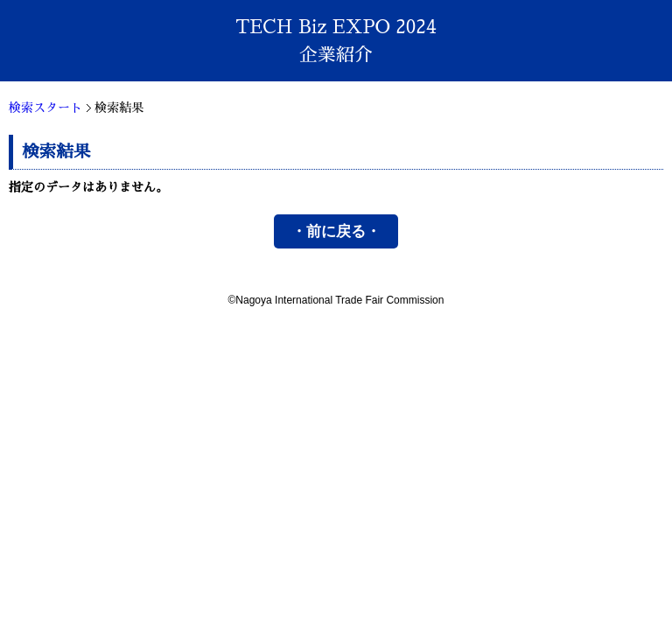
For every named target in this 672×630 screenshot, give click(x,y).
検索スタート (45, 108)
